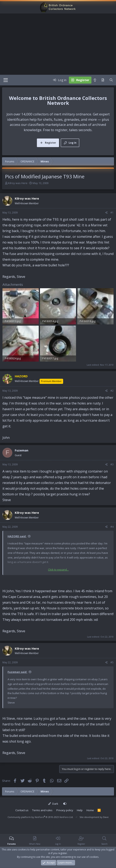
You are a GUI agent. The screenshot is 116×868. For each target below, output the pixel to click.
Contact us (22, 810)
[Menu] (6, 80)
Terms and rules (42, 810)
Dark (53, 804)
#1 (112, 213)
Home (90, 810)
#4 (112, 527)
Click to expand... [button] (58, 570)
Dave (106, 817)
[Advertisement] (58, 44)
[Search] (111, 80)
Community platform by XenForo (40, 817)
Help (80, 810)
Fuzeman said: (17, 672)
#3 (112, 464)
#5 (112, 662)
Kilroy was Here (18, 183)
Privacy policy (65, 810)
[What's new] (103, 80)
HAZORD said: (17, 536)
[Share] (106, 213)
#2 (112, 391)
